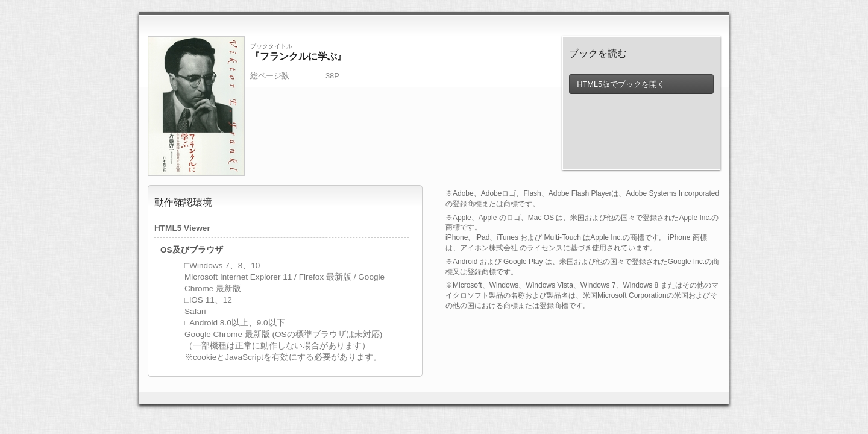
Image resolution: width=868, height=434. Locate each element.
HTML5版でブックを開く (621, 84)
